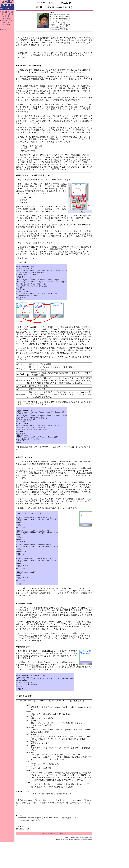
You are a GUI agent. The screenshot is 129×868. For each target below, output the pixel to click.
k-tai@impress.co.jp (86, 864)
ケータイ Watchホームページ (54, 860)
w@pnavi (54, 29)
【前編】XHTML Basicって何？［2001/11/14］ (7, 23)
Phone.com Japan (55, 15)
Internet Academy (62, 21)
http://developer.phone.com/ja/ (29, 846)
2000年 (4, 30)
